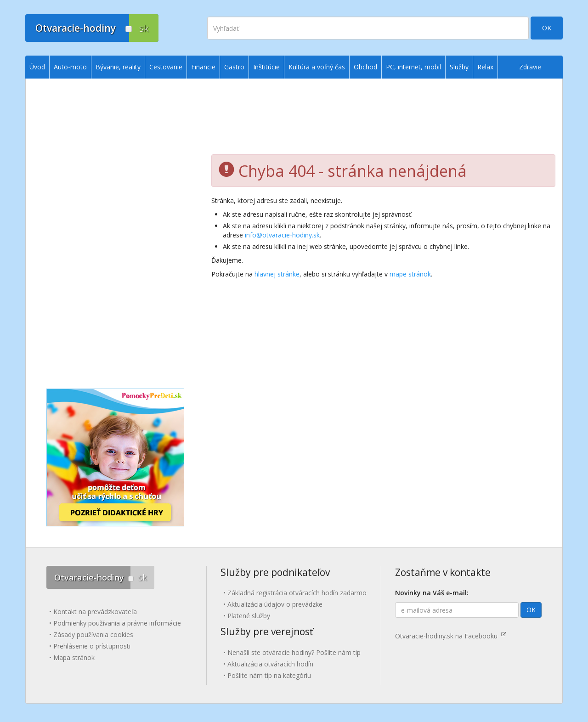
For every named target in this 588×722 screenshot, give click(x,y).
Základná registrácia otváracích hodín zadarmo (297, 593)
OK (547, 28)
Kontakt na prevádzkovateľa (95, 612)
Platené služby (249, 616)
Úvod (37, 67)
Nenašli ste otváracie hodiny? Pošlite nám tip (294, 652)
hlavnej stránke (277, 274)
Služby (459, 67)
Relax (485, 67)
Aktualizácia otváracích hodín (270, 664)
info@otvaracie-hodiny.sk (282, 235)
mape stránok (410, 274)
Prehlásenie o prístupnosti (92, 646)
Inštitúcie (266, 67)
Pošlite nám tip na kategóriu (269, 675)
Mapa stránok (74, 657)
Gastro (234, 67)
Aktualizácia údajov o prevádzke (275, 604)
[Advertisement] (383, 120)
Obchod (365, 67)
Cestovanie (166, 67)
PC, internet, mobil (413, 67)
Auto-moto (70, 67)
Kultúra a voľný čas (317, 67)
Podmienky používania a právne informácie (117, 623)
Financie (203, 67)
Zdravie (530, 67)
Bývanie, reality (118, 67)
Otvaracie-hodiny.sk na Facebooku (451, 636)
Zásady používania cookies (93, 635)
